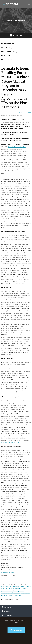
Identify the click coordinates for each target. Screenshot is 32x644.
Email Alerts (7, 60)
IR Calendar (7, 56)
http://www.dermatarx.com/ (10, 442)
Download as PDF (25, 113)
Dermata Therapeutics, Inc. (17, 147)
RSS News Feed (9, 615)
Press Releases (8, 52)
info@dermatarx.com (8, 572)
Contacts (7, 611)
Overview (6, 48)
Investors (16, 35)
